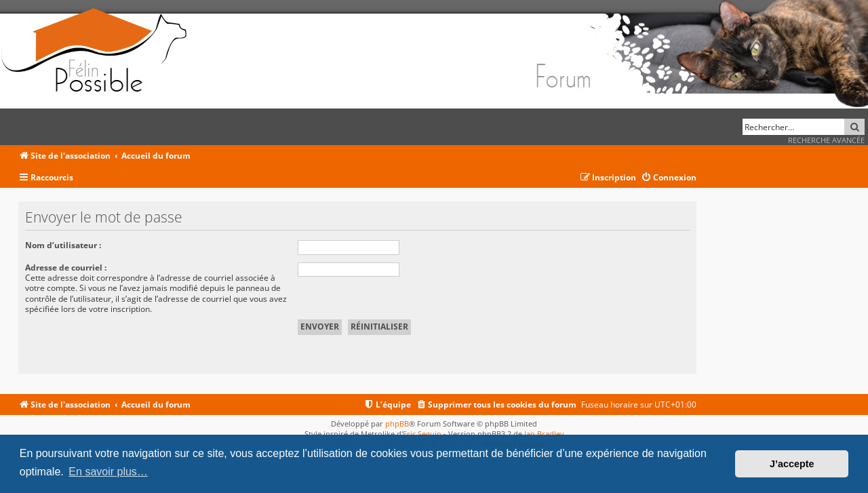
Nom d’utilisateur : (63, 245)
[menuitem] (669, 178)
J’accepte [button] (792, 464)
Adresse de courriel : (66, 268)
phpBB (397, 423)
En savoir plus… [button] (108, 472)
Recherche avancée (826, 140)
